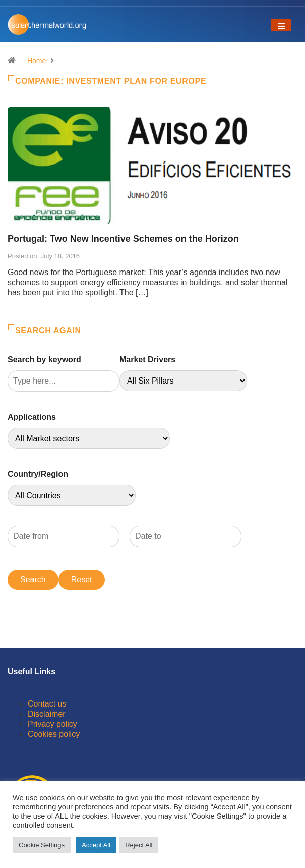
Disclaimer (47, 714)
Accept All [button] (96, 845)
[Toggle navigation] (281, 25)
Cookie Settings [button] (42, 845)
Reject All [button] (139, 845)
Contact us (47, 704)
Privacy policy (52, 724)
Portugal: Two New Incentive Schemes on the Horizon (123, 239)
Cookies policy (54, 734)
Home (37, 61)
